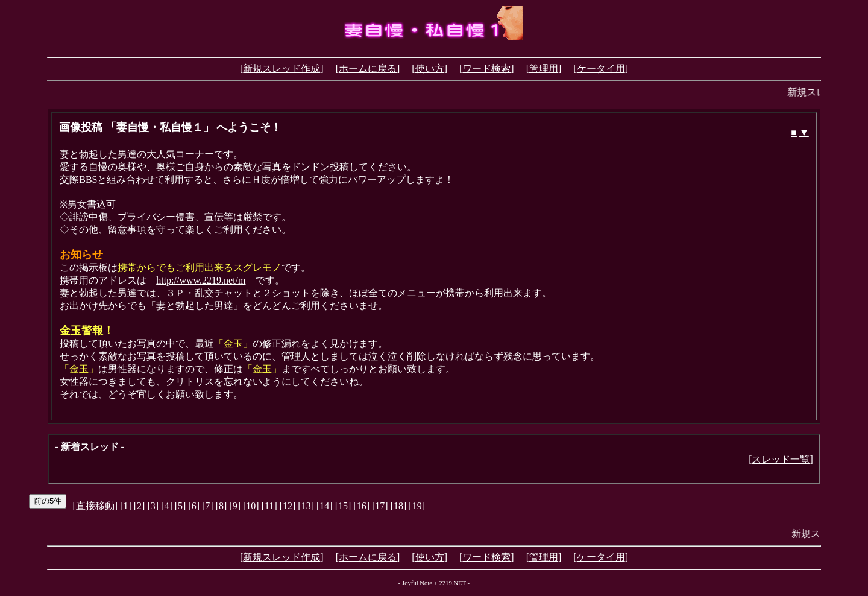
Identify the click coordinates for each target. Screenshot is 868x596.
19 (417, 506)
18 (398, 506)
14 (324, 506)
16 (362, 506)
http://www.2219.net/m (201, 280)
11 (269, 506)
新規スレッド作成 (281, 68)
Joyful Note (417, 583)
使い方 (430, 68)
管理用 (544, 68)
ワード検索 (486, 68)
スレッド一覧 (781, 459)
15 (343, 506)
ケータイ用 (601, 68)
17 (380, 506)
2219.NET (452, 583)
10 (251, 506)
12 (288, 506)
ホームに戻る (368, 68)
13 (306, 506)
